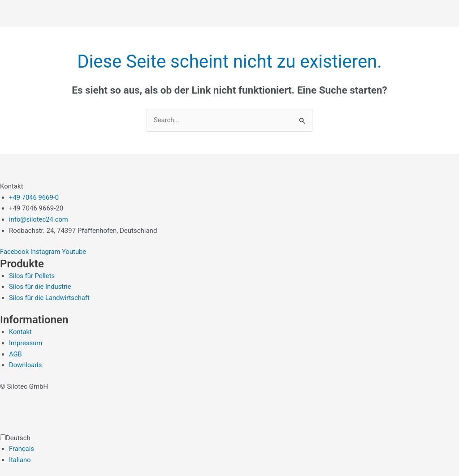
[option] (234, 449)
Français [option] (22, 449)
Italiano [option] (20, 460)
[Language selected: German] (229, 449)
